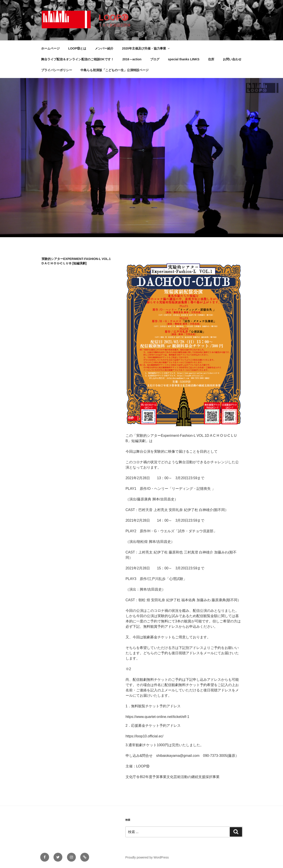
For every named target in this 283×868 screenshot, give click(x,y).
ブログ (155, 59)
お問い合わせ (232, 59)
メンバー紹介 (104, 48)
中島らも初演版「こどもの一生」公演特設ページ (115, 70)
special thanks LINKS (184, 59)
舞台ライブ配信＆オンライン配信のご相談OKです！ (77, 59)
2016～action (132, 59)
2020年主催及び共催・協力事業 (146, 48)
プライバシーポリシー (57, 70)
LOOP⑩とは (77, 48)
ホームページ (50, 48)
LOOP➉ (113, 18)
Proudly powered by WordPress (147, 857)
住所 (211, 59)
